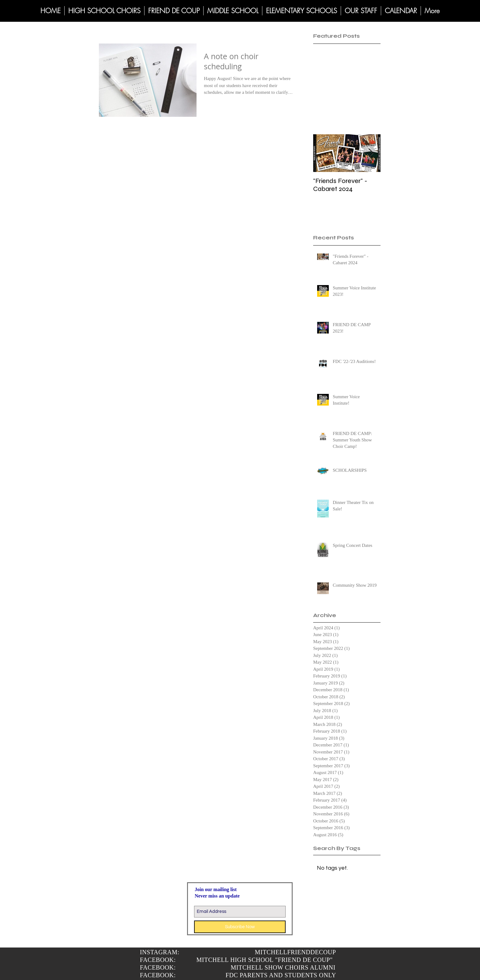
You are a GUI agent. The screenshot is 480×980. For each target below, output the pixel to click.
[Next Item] (371, 153)
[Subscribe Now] (240, 927)
